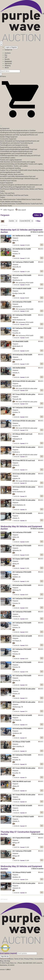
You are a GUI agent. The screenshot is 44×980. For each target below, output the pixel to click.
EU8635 (3, 883)
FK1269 (3, 355)
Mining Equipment (22, 149)
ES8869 (3, 586)
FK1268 (3, 302)
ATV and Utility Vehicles (13, 176)
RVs (5, 181)
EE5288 (3, 663)
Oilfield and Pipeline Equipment (15, 151)
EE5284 (3, 623)
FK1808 (3, 289)
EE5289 (3, 612)
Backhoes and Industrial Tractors (15, 143)
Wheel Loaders (10, 158)
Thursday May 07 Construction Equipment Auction (20, 833)
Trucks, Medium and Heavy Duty (11, 202)
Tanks (21, 189)
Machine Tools (5, 195)
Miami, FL (16, 240)
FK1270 (3, 434)
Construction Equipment (8, 139)
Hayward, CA (16, 888)
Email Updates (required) (8, 953)
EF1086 (3, 768)
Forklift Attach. (28, 170)
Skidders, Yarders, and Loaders (17, 166)
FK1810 (3, 395)
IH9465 (3, 276)
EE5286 (3, 649)
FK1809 (3, 381)
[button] (22, 121)
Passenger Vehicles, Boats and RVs (12, 174)
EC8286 (3, 328)
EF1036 (3, 342)
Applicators (20, 130)
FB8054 (3, 461)
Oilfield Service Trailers (29, 199)
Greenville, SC (17, 267)
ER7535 (3, 838)
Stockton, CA (16, 877)
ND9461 (3, 447)
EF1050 (3, 702)
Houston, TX (16, 254)
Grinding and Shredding (16, 164)
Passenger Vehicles (23, 178)
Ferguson (15, 238)
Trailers (2, 197)
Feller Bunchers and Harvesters (10, 162)
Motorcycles (13, 178)
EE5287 (3, 676)
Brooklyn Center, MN (19, 293)
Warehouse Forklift (14, 172)
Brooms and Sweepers (14, 145)
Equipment (8, 61)
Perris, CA (16, 810)
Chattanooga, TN (18, 707)
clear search (21, 210)
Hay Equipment (18, 133)
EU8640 (3, 873)
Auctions (8, 53)
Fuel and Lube (27, 185)
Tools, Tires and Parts (7, 193)
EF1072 (3, 546)
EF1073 (3, 636)
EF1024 (3, 474)
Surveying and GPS (30, 156)
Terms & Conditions (7, 959)
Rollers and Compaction (15, 153)
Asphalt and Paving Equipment (17, 141)
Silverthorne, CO (17, 280)
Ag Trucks (3, 204)
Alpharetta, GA (17, 550)
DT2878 (3, 559)
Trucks (10, 206)
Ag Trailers (4, 199)
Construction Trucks (13, 204)
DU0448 (3, 236)
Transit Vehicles (11, 181)
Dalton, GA (16, 537)
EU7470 (3, 408)
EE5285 (3, 599)
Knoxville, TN (16, 760)
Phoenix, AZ (16, 694)
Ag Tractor (13, 130)
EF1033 (3, 487)
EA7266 (3, 249)
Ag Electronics (5, 130)
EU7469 (3, 421)
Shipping (8, 66)
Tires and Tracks (23, 195)
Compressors (5, 185)
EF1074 (3, 716)
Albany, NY (16, 564)
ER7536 (3, 851)
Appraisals (8, 63)
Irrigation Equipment (30, 133)
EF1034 (3, 315)
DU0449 (3, 514)
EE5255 (3, 689)
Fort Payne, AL (17, 641)
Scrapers (8, 156)
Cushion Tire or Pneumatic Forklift (11, 170)
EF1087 (3, 755)
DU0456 (3, 817)
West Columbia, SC (18, 746)
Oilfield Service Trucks (27, 204)
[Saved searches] (1, 44)
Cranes (9, 147)
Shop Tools (13, 195)
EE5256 (3, 806)
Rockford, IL (16, 452)
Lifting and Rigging (14, 187)
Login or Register (11, 47)
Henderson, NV (17, 733)
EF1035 (3, 500)
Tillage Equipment (11, 137)
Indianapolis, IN (17, 307)
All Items (3, 76)
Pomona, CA (16, 603)
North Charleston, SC (19, 320)
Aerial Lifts (4, 141)
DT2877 (3, 782)
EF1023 (3, 262)
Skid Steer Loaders (18, 156)
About (7, 68)
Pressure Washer (9, 189)
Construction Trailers (14, 199)
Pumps (17, 189)
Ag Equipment (5, 128)
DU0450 (3, 368)
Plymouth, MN (17, 386)
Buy (6, 55)
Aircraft (2, 176)
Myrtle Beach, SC (18, 346)
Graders (13, 149)
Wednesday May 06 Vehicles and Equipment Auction (21, 528)
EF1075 (3, 533)
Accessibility (39, 959)
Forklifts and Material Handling (10, 168)
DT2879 (3, 795)
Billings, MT (16, 843)
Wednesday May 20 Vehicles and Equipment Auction (21, 867)
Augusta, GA (16, 478)
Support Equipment (6, 183)
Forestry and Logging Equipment (11, 160)
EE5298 (3, 729)
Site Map (7, 961)
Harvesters (10, 133)
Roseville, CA (16, 333)
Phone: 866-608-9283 (25, 963)
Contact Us (8, 50)
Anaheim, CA (16, 577)
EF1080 (3, 742)
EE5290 (3, 572)
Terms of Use (19, 959)
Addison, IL (16, 465)
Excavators (7, 149)
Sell (6, 57)
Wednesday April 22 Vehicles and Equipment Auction (21, 231)
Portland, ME (16, 799)
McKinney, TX (17, 590)
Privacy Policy (29, 959)
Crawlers (15, 147)
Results (7, 59)
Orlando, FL (16, 373)
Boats (6, 178)
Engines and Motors (16, 185)
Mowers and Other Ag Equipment (18, 135)
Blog (2, 961)
